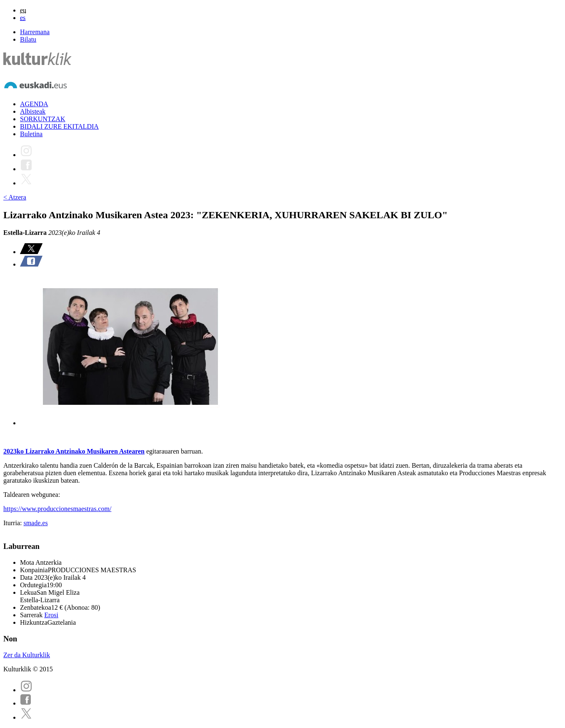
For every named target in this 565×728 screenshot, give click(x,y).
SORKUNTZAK (42, 119)
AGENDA (34, 104)
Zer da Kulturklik (27, 655)
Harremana (35, 32)
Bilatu (28, 39)
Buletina (31, 134)
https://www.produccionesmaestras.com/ (57, 509)
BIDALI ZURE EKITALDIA (59, 126)
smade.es (35, 523)
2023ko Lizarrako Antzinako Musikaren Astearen (74, 451)
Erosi (51, 615)
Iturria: (13, 523)
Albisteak (33, 111)
